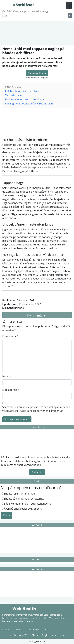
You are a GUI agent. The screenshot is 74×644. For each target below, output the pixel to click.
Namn (7, 376)
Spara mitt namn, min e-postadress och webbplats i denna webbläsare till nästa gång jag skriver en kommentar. (36, 409)
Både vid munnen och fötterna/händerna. (28, 504)
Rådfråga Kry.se (37, 73)
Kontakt (6, 629)
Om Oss (19, 629)
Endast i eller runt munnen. (20, 494)
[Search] (35, 16)
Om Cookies (34, 629)
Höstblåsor (7, 5)
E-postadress (11, 390)
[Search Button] (70, 16)
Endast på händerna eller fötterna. (24, 499)
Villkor (48, 629)
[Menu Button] (69, 5)
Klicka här (37, 472)
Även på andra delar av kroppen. (23, 509)
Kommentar (10, 336)
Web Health (7, 608)
